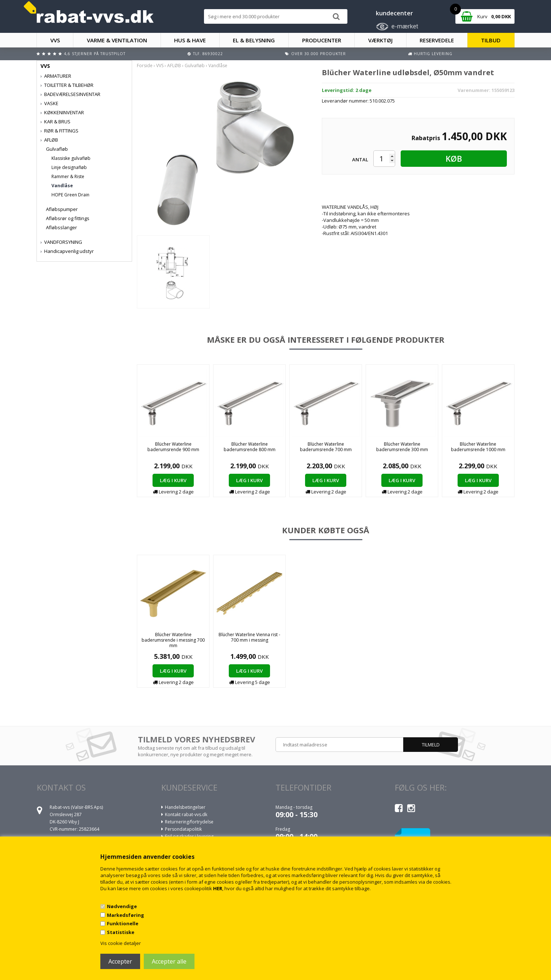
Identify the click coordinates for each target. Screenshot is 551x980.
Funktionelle (123, 923)
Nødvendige (122, 906)
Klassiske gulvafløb (71, 158)
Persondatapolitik (183, 829)
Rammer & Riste (68, 176)
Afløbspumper (62, 209)
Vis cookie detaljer (121, 943)
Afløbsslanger (61, 227)
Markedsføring (126, 915)
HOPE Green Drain (70, 195)
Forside (145, 66)
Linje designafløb (69, 167)
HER (218, 888)
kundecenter (394, 13)
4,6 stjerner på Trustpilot (95, 54)
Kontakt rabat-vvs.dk (186, 814)
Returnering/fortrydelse (189, 822)
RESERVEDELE (437, 40)
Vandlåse (62, 186)
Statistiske (121, 932)
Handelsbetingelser (185, 807)
